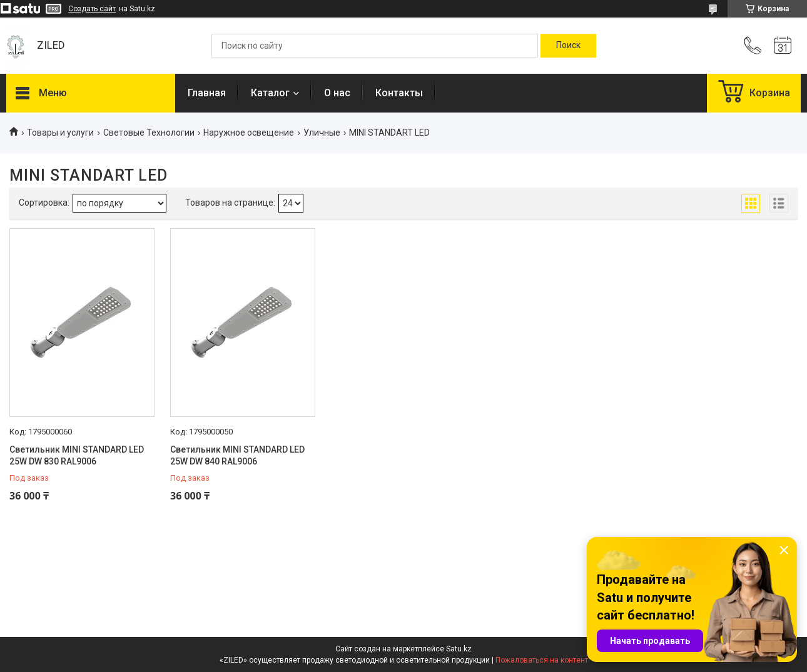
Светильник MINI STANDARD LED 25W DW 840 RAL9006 (237, 456)
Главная (207, 93)
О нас (337, 93)
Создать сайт (92, 9)
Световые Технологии (149, 133)
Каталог (270, 93)
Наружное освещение (249, 133)
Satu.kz (459, 649)
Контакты (399, 93)
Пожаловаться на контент (542, 660)
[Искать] (568, 46)
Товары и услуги (60, 133)
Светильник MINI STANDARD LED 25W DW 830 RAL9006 (77, 456)
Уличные (322, 133)
